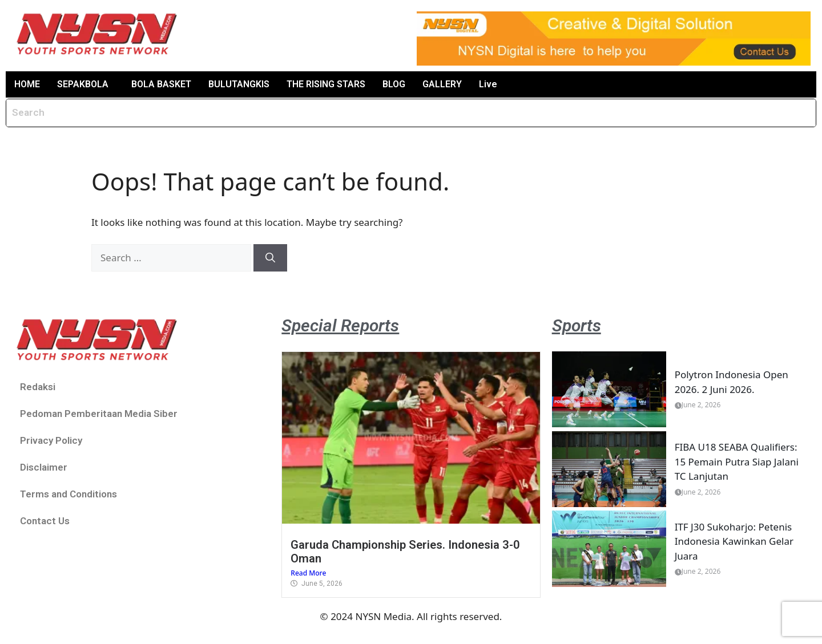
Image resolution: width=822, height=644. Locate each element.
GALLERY (442, 84)
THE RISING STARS (326, 84)
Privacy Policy (51, 440)
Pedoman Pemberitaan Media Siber (99, 414)
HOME (27, 84)
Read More (308, 573)
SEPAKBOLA (83, 84)
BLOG (394, 84)
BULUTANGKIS (239, 84)
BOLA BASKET (161, 84)
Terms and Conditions (68, 494)
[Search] (270, 258)
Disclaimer (44, 467)
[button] (86, 84)
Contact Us (45, 521)
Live (488, 84)
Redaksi (38, 387)
